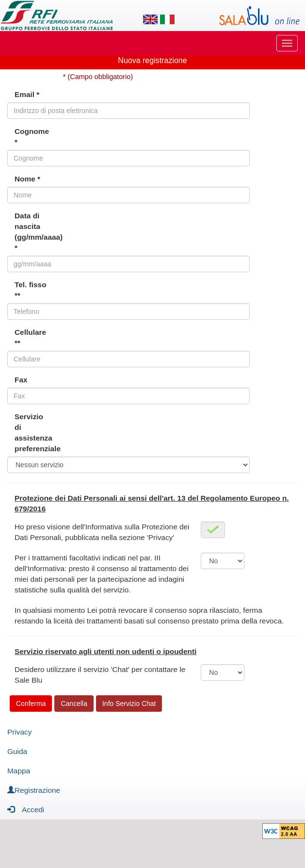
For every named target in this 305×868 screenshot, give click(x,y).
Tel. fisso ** (31, 290)
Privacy (19, 732)
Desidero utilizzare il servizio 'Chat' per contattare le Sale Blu (100, 675)
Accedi (26, 809)
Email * (27, 94)
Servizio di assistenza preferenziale (35, 433)
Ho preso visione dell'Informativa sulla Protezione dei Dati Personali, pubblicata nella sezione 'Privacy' (102, 532)
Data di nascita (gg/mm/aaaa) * (35, 232)
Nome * (27, 179)
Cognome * (32, 137)
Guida (17, 751)
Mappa (19, 771)
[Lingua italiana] (167, 19)
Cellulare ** (30, 337)
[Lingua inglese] (150, 19)
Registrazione (34, 790)
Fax (21, 380)
